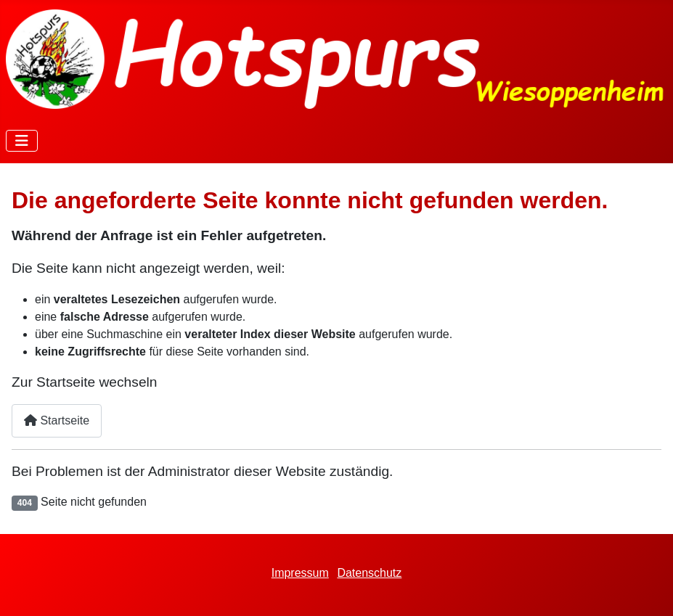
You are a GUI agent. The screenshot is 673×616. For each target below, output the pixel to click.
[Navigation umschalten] (22, 141)
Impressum (300, 573)
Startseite (57, 420)
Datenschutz (369, 573)
